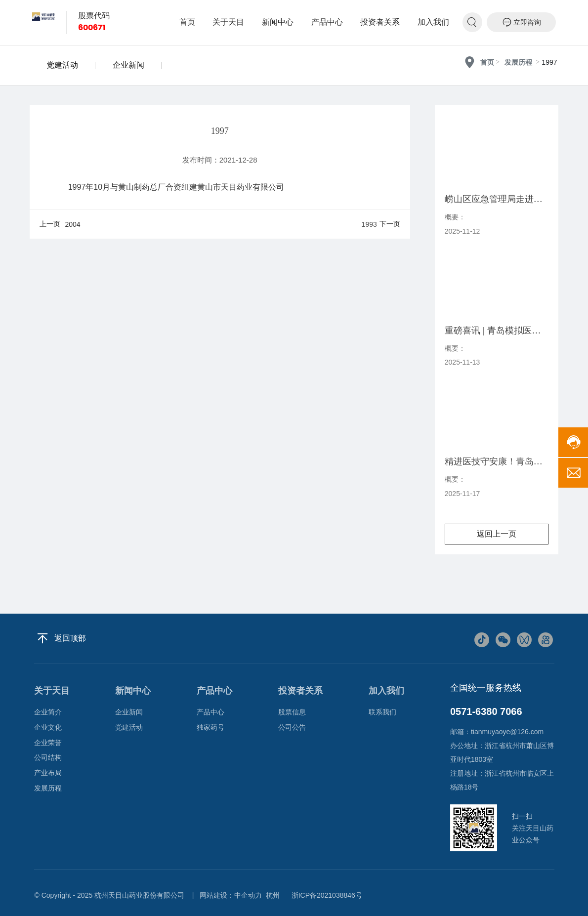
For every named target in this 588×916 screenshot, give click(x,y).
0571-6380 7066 (486, 711)
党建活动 (62, 65)
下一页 (390, 224)
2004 (73, 224)
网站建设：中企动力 (231, 895)
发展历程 (518, 62)
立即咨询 (522, 22)
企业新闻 (128, 65)
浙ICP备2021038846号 (327, 895)
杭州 (273, 895)
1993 (369, 224)
